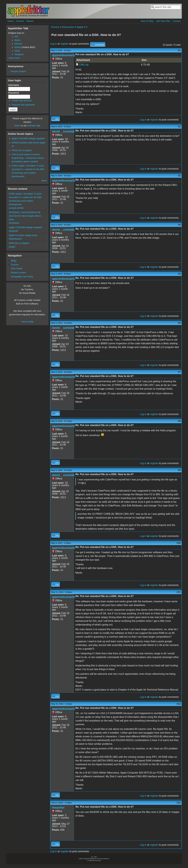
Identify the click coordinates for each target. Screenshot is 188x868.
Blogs (14, 261)
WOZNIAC (14, 223)
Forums (20, 21)
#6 (179, 323)
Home (10, 21)
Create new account (22, 101)
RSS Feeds (17, 269)
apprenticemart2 (64, 55)
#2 (179, 127)
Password (14, 93)
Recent (30, 21)
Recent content (18, 71)
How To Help (147, 21)
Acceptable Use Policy (22, 277)
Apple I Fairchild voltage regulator (28, 138)
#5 (179, 274)
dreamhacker (15, 239)
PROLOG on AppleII (22, 150)
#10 (179, 543)
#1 (179, 50)
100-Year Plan (163, 21)
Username (14, 85)
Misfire (18, 47)
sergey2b (13, 231)
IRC (16, 37)
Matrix (17, 40)
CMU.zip (84, 65)
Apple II (81, 27)
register (65, 44)
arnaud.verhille (16, 208)
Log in (54, 44)
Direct (17, 126)
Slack (17, 51)
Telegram (19, 54)
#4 (179, 225)
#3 (179, 176)
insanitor (58, 808)
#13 (179, 803)
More (44, 181)
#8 (179, 421)
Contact (177, 21)
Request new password (23, 105)
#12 (179, 704)
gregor (12, 247)
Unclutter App (34, 126)
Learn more (14, 58)
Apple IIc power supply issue (23, 235)
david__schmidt (63, 131)
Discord (18, 44)
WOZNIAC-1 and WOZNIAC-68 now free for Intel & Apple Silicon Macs (25, 216)
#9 (179, 470)
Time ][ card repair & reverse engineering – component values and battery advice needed (28, 158)
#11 (179, 592)
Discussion (68, 27)
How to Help (27, 322)
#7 (179, 372)
